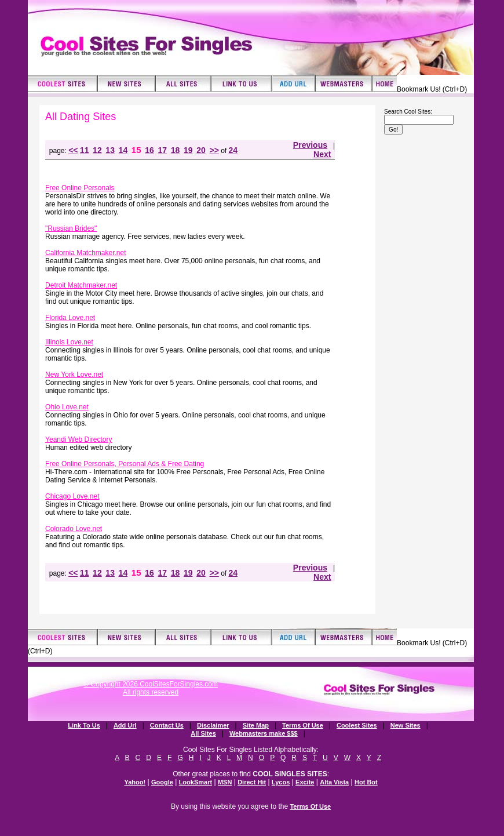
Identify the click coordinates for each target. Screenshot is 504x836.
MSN (225, 782)
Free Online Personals (80, 188)
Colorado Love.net (74, 529)
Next (322, 154)
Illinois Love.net (69, 342)
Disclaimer (213, 725)
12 (97, 150)
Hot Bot (366, 782)
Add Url (125, 725)
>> (214, 150)
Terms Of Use (303, 725)
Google (162, 782)
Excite (305, 782)
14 (123, 150)
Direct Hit (252, 782)
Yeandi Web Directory (78, 439)
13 (110, 150)
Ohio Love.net (67, 407)
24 (233, 150)
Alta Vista (334, 782)
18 (176, 150)
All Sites (203, 733)
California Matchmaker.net (85, 253)
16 (149, 150)
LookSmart (196, 782)
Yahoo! (135, 782)
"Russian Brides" (71, 228)
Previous (310, 145)
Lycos (281, 782)
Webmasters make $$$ (264, 733)
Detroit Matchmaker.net (81, 285)
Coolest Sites (357, 725)
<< (73, 150)
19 (188, 150)
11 (85, 150)
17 (162, 150)
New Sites (406, 725)
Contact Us (167, 725)
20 (201, 150)
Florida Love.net (70, 318)
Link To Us (84, 725)
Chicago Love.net (72, 496)
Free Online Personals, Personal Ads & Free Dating (125, 464)
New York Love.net (74, 375)
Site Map (256, 725)
